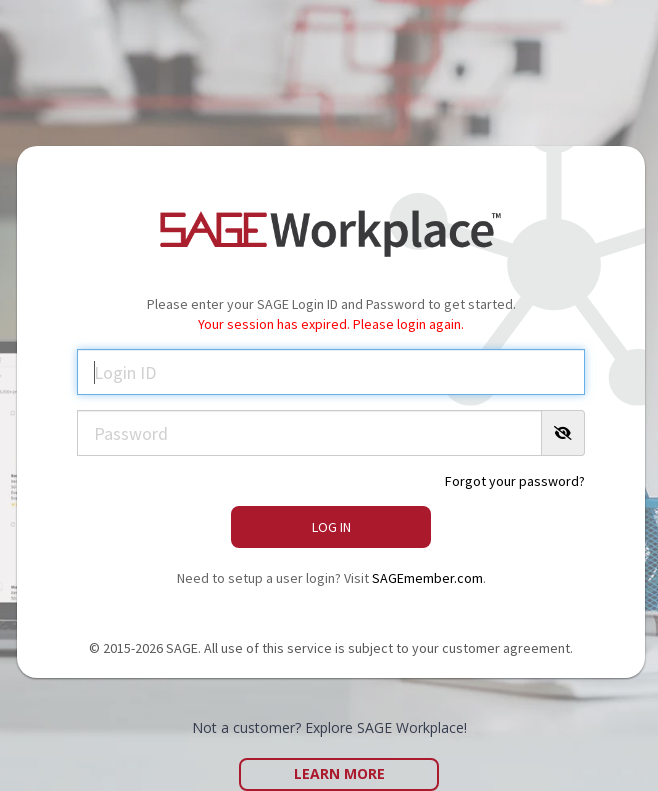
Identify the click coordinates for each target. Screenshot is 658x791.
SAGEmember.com (427, 578)
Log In (331, 527)
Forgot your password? (515, 481)
